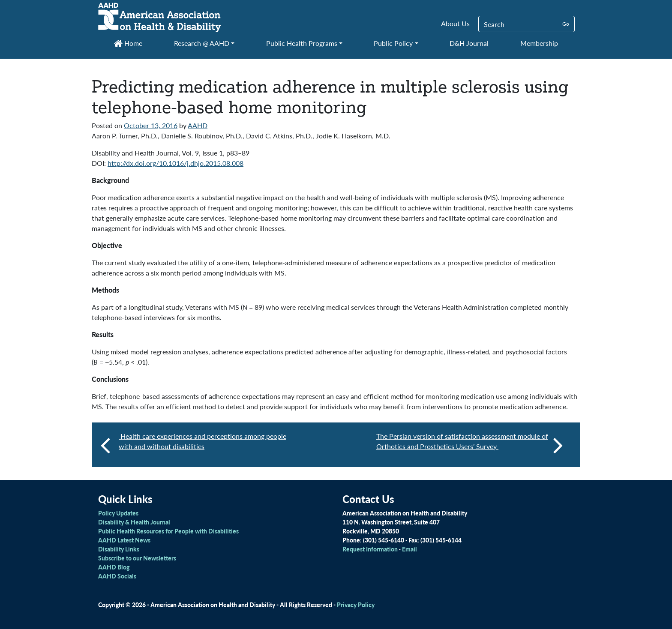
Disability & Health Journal (134, 522)
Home (128, 43)
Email (409, 549)
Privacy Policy (356, 605)
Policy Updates (118, 513)
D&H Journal (469, 43)
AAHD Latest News (124, 540)
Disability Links (119, 549)
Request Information (370, 549)
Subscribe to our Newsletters (137, 558)
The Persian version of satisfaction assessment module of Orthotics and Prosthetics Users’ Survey (470, 445)
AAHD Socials (117, 576)
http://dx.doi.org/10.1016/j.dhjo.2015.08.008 (175, 163)
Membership (539, 43)
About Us (455, 23)
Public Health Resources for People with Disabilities (168, 531)
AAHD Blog (114, 567)
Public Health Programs (302, 43)
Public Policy (393, 43)
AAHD (198, 125)
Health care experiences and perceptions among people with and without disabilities (202, 441)
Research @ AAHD (202, 43)
